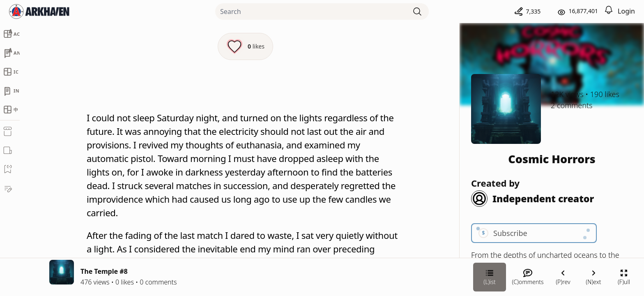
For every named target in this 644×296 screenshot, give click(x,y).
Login (626, 11)
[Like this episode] (245, 46)
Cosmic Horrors (552, 159)
